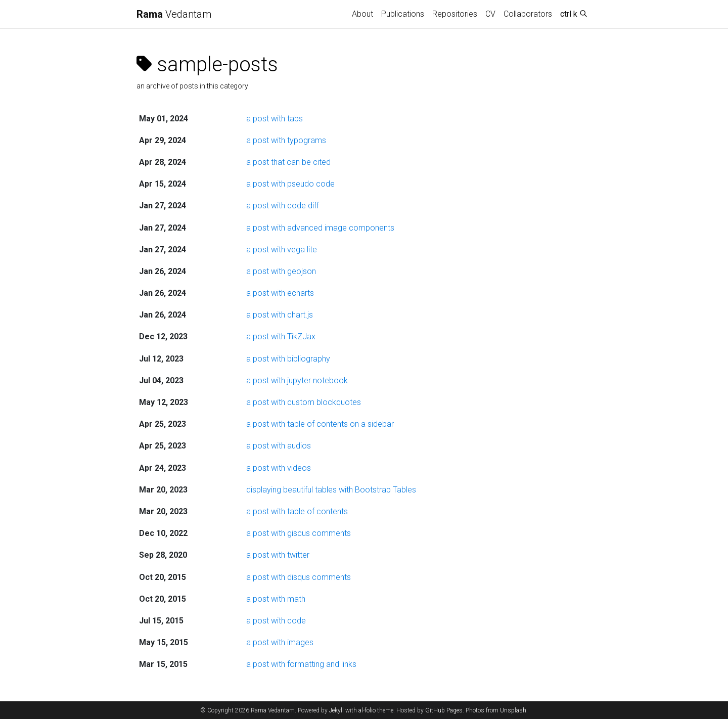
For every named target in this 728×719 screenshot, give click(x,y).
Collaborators (528, 14)
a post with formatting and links (301, 664)
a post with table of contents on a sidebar (320, 424)
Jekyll (336, 710)
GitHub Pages (444, 710)
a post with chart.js (280, 315)
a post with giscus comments (299, 533)
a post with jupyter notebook (297, 380)
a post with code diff (283, 206)
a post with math (276, 599)
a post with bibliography (288, 359)
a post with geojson (281, 271)
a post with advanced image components (320, 228)
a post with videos (279, 468)
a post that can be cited (288, 162)
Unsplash (513, 710)
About (362, 14)
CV (490, 14)
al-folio (367, 710)
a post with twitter (278, 555)
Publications (403, 14)
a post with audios (279, 446)
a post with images (280, 642)
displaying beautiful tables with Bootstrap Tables (331, 490)
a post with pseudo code (290, 184)
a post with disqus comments (299, 577)
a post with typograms (286, 140)
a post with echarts (280, 293)
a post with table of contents (297, 511)
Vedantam (174, 14)
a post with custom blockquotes (304, 402)
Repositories (455, 14)
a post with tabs (275, 119)
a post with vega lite (282, 250)
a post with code (276, 621)
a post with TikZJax (281, 336)
